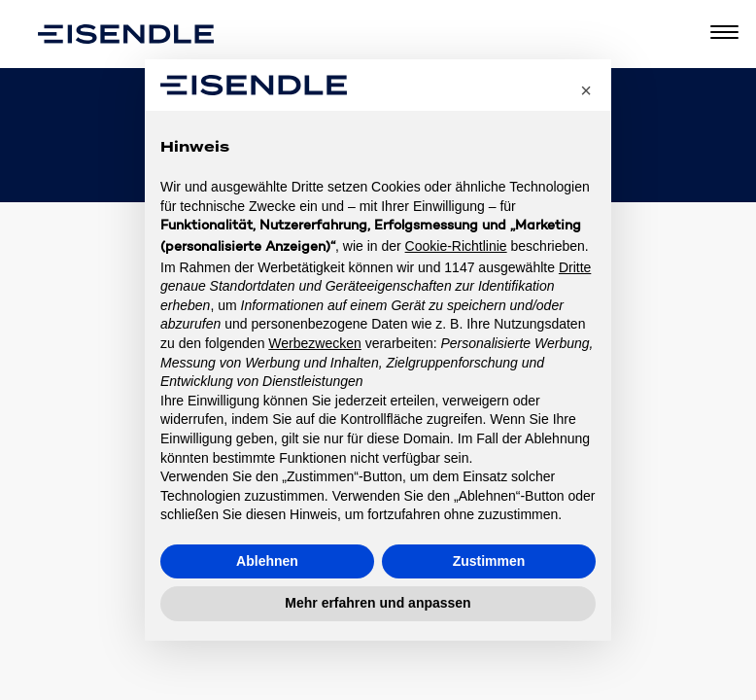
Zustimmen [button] (489, 561)
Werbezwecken (314, 343)
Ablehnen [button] (267, 561)
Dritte (575, 267)
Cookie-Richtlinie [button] (456, 246)
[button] (586, 90)
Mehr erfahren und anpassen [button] (378, 603)
